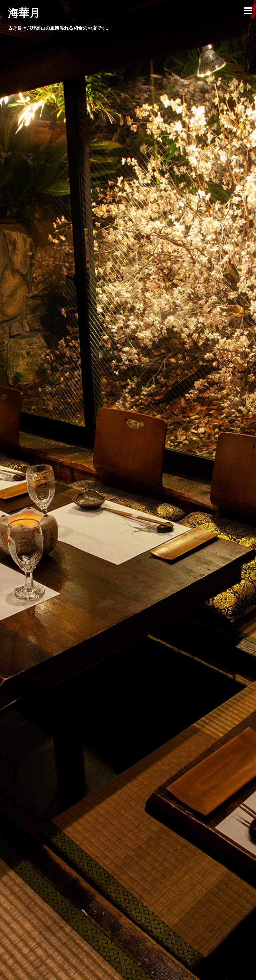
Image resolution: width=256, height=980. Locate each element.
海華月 (24, 13)
